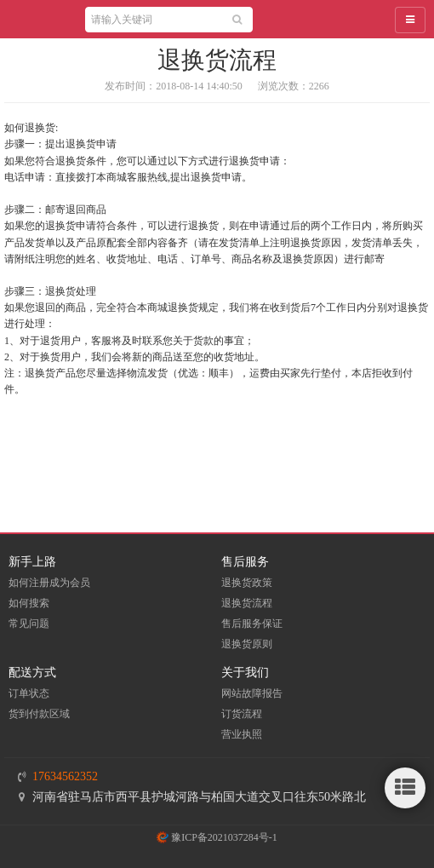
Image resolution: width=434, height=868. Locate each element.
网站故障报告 (252, 693)
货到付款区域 (39, 714)
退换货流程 (247, 603)
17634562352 (65, 776)
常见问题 (29, 624)
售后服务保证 (252, 624)
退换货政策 (247, 583)
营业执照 (242, 734)
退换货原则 (247, 644)
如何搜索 (29, 603)
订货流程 (242, 714)
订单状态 (29, 693)
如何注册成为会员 (49, 583)
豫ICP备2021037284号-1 (217, 837)
